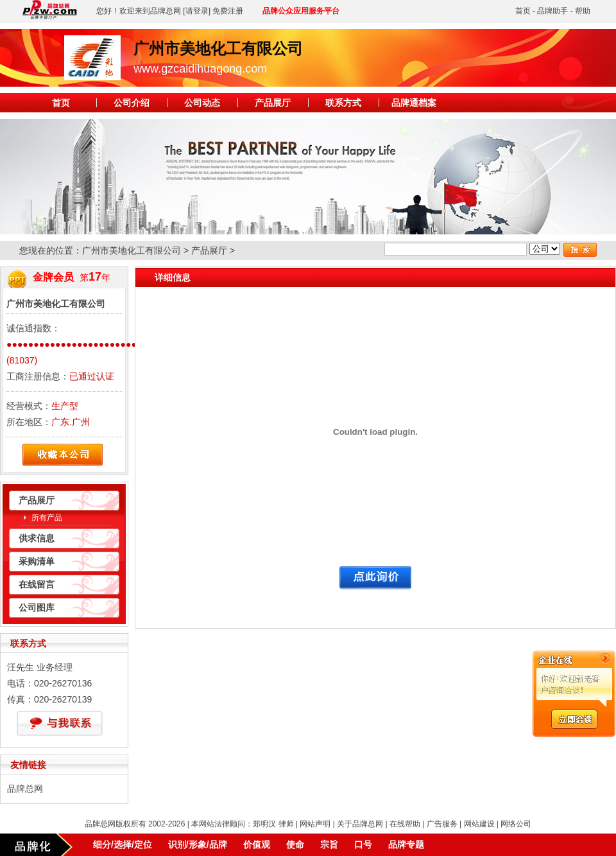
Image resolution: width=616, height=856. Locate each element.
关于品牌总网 (360, 824)
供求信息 (37, 538)
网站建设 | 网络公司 (498, 824)
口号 (363, 844)
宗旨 (329, 844)
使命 (295, 844)
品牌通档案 (414, 103)
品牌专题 (406, 844)
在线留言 (37, 584)
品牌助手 (552, 11)
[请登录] (197, 11)
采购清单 (37, 561)
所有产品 (47, 518)
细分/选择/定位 (123, 844)
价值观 (257, 844)
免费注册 (228, 11)
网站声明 (315, 824)
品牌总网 (25, 789)
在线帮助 (405, 824)
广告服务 (442, 824)
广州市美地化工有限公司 (132, 250)
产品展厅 (273, 103)
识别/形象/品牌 (198, 844)
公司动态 (202, 103)
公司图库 (37, 607)
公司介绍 (132, 103)
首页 (523, 11)
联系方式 (343, 103)
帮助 (583, 11)
